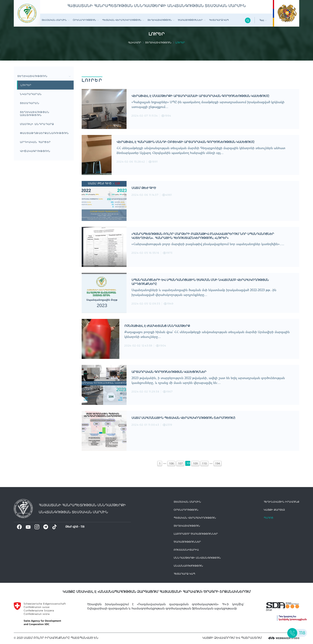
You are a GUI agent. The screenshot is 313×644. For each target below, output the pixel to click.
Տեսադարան (30, 103)
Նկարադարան (31, 94)
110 (204, 463)
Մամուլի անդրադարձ (37, 124)
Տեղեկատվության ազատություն (35, 114)
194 (218, 463)
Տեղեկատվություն (161, 20)
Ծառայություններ (192, 20)
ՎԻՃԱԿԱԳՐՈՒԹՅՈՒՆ (35, 151)
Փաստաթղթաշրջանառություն (45, 133)
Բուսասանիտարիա (186, 550)
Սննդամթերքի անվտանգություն (197, 558)
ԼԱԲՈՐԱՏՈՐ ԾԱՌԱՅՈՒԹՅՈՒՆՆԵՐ (196, 534)
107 (180, 463)
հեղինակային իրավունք (281, 502)
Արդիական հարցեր (35, 142)
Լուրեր (26, 85)
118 (83, 527)
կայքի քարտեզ (274, 510)
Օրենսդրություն (86, 20)
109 (195, 463)
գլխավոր (135, 42)
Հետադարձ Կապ (219, 20)
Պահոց (268, 518)
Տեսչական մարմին (56, 20)
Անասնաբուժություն (188, 566)
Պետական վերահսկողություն (123, 20)
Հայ (263, 20)
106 (171, 463)
